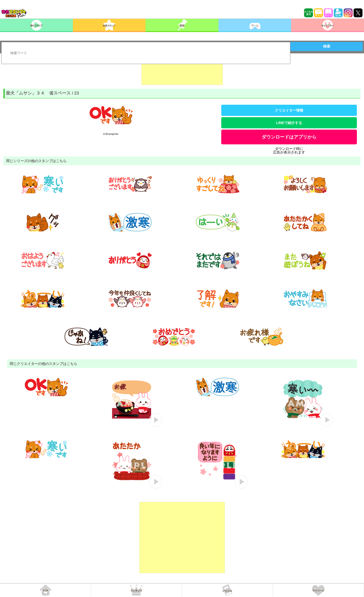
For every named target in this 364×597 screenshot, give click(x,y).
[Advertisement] (182, 72)
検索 (327, 46)
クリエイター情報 (289, 110)
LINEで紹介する (289, 123)
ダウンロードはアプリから (289, 137)
